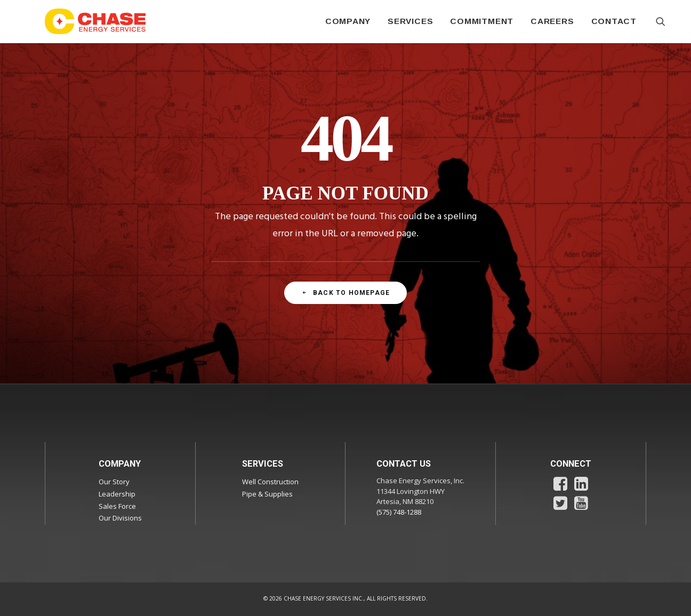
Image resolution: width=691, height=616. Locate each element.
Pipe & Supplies (267, 494)
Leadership (117, 494)
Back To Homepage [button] (345, 293)
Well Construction (270, 482)
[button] (661, 21)
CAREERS (552, 21)
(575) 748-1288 (399, 512)
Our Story (114, 482)
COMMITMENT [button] (482, 21)
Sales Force (117, 506)
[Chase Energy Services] (95, 21)
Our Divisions (120, 518)
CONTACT (614, 21)
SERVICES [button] (410, 21)
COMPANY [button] (348, 21)
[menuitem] (348, 21)
